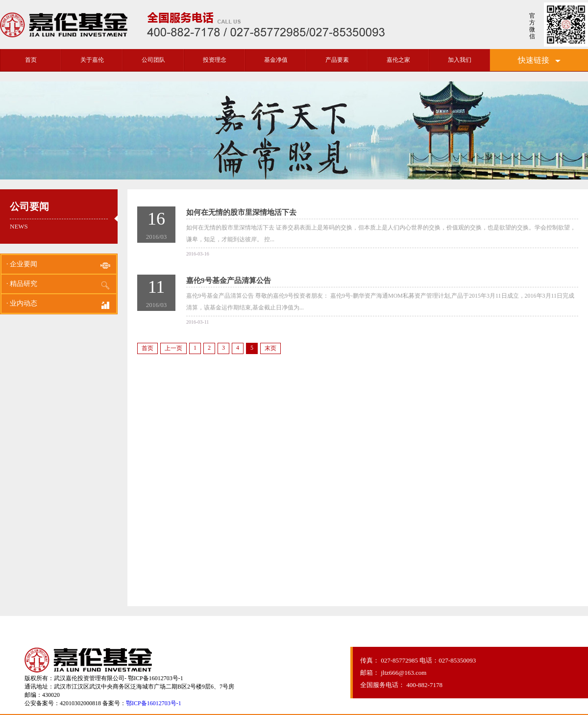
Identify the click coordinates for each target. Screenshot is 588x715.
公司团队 (153, 60)
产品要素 (337, 60)
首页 (31, 60)
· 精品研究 (59, 285)
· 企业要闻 (59, 266)
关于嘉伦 (92, 60)
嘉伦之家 (398, 60)
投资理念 (215, 60)
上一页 (173, 348)
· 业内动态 (59, 305)
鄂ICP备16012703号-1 (154, 703)
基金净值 (276, 60)
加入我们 (460, 60)
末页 (270, 348)
